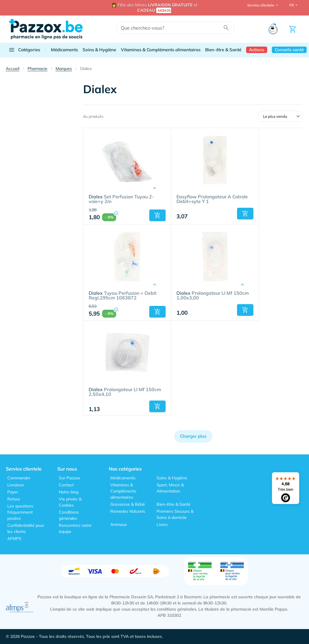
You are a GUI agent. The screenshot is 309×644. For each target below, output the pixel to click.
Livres (162, 524)
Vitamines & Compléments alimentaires (161, 50)
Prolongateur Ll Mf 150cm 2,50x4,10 (125, 392)
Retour (14, 499)
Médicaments (64, 50)
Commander (19, 478)
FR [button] (292, 5)
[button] (157, 215)
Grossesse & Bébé (128, 504)
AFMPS (14, 539)
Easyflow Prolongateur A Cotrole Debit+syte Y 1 (212, 199)
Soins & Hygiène (99, 50)
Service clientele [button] (261, 5)
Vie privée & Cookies (70, 502)
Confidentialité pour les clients (26, 528)
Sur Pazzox (69, 478)
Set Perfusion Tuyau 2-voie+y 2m (121, 199)
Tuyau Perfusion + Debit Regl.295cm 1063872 (123, 296)
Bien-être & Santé (223, 50)
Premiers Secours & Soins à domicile (175, 514)
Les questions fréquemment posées (20, 512)
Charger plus (193, 436)
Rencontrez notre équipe (75, 528)
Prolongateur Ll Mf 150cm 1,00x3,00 (213, 296)
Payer (13, 492)
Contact (66, 485)
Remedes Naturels (128, 511)
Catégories (24, 50)
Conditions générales (69, 515)
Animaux (119, 524)
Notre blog (69, 492)
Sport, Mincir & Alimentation (170, 488)
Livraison (16, 485)
